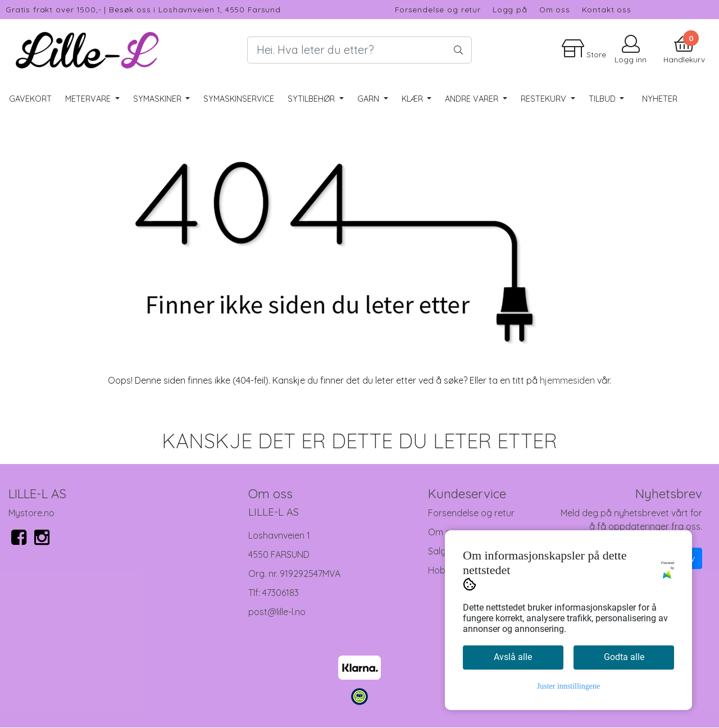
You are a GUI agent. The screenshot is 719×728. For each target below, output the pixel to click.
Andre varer (473, 99)
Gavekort (30, 99)
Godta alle (624, 657)
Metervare (89, 99)
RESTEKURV (545, 99)
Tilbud (603, 99)
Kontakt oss (607, 9)
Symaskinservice (239, 99)
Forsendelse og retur (438, 9)
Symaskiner (158, 99)
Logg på (510, 9)
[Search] (359, 50)
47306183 (281, 593)
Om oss (555, 9)
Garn (369, 99)
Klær (413, 99)
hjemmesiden (567, 380)
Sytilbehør (312, 99)
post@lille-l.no (277, 612)
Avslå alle (513, 657)
